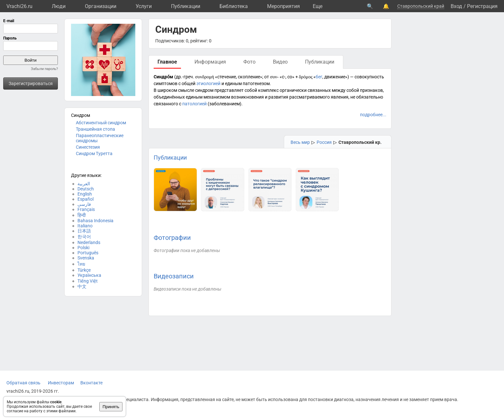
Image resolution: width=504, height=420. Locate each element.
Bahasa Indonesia (95, 221)
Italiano (85, 226)
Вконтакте (91, 383)
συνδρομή (205, 77)
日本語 (84, 231)
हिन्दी (82, 215)
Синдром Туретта (94, 153)
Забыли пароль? (44, 69)
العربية (84, 184)
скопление (249, 77)
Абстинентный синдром (101, 123)
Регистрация (482, 6)
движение (335, 77)
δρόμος (306, 77)
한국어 (84, 237)
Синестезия (88, 147)
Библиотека (234, 6)
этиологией (208, 83)
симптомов (166, 83)
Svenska (86, 258)
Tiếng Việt (88, 281)
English (85, 194)
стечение (227, 77)
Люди (59, 6)
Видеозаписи (174, 276)
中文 (82, 286)
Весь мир (300, 142)
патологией (194, 104)
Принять (111, 407)
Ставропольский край (421, 6)
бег (319, 77)
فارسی (84, 204)
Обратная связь (23, 383)
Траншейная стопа (95, 129)
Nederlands (89, 242)
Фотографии (172, 238)
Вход (456, 6)
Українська (89, 275)
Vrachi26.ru (19, 6)
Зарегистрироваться (31, 83)
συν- (274, 77)
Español (85, 199)
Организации (101, 6)
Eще (318, 6)
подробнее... (373, 115)
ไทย (81, 264)
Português (88, 253)
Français (86, 209)
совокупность (369, 77)
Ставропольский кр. (360, 142)
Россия (324, 142)
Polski (83, 248)
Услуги (144, 6)
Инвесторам (61, 383)
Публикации (186, 6)
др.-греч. (185, 77)
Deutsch (86, 189)
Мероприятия (283, 6)
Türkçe (84, 270)
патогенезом (256, 83)
